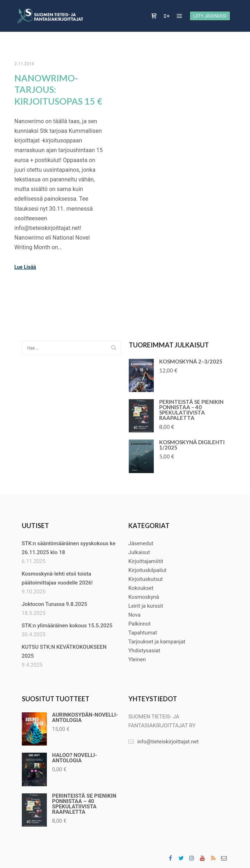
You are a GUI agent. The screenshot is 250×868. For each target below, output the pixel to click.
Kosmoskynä (144, 597)
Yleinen (137, 659)
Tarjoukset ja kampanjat (157, 642)
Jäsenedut (141, 543)
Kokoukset (141, 588)
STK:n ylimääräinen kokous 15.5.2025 (67, 626)
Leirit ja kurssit (146, 606)
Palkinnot (139, 624)
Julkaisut (139, 552)
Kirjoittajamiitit (146, 561)
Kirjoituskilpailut (148, 570)
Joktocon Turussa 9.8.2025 (55, 604)
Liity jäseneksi (210, 16)
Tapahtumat (143, 633)
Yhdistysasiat (144, 651)
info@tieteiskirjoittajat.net (164, 742)
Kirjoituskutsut (146, 579)
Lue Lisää (25, 267)
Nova (134, 615)
